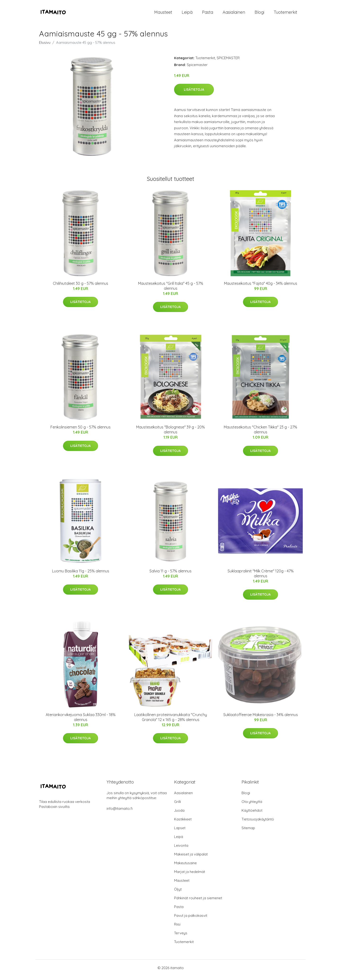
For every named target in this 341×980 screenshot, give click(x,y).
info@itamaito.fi (120, 813)
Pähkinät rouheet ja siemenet (198, 902)
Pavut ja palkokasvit (191, 920)
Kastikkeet (183, 823)
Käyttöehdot (252, 814)
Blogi (259, 14)
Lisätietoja (194, 94)
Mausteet (163, 14)
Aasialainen (234, 14)
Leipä (187, 14)
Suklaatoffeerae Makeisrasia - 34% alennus (261, 719)
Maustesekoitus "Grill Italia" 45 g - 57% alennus (171, 290)
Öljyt (178, 893)
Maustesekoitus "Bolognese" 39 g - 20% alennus (170, 434)
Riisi (177, 928)
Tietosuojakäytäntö (258, 823)
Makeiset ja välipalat (191, 858)
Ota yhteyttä (252, 806)
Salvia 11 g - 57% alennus (170, 575)
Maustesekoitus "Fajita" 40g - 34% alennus (261, 287)
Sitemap (248, 832)
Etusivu (45, 47)
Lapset (180, 832)
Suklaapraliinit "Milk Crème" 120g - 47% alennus (261, 577)
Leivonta (181, 849)
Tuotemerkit (285, 14)
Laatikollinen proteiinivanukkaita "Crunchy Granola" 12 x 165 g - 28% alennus (171, 721)
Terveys (181, 937)
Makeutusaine (185, 867)
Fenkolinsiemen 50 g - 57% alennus (81, 431)
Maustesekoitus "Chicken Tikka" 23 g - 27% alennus (260, 434)
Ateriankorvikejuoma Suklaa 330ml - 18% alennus (81, 721)
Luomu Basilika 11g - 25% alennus (81, 575)
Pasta (208, 14)
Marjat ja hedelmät (190, 876)
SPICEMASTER (228, 62)
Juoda (179, 814)
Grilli (177, 806)
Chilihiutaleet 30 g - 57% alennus (81, 287)
